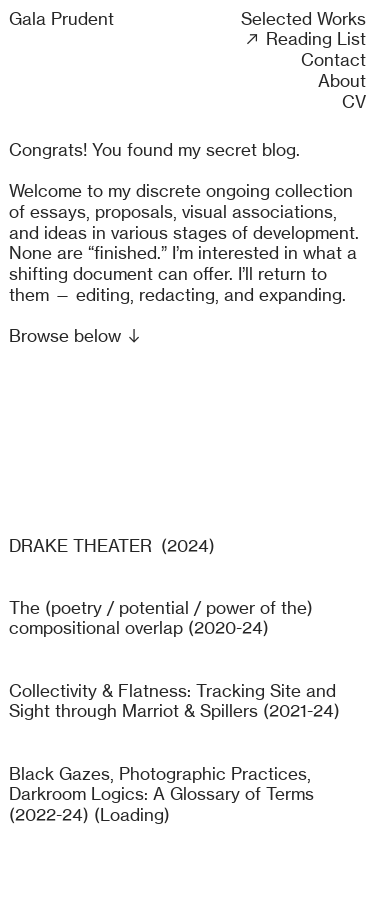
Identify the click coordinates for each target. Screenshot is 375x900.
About (342, 80)
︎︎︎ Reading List (304, 38)
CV (354, 101)
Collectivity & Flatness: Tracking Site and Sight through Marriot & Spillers (172, 701)
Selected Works (303, 18)
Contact (333, 59)
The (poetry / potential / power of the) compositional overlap (161, 618)
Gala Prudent (61, 18)
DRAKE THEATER (80, 545)
